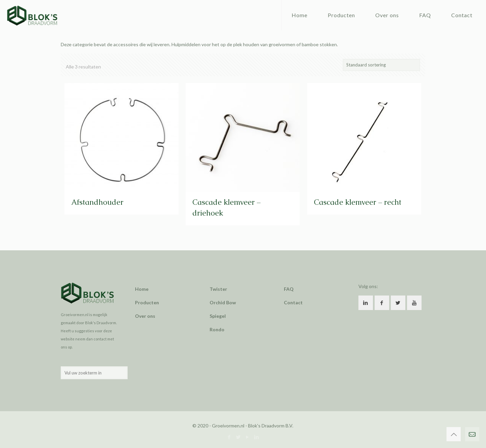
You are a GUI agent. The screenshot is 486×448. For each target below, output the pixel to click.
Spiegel (218, 316)
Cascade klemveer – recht (358, 202)
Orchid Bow (223, 302)
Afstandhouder (97, 202)
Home (142, 289)
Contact (293, 302)
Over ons (145, 316)
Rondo (217, 329)
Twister (218, 289)
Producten (147, 302)
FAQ (289, 289)
